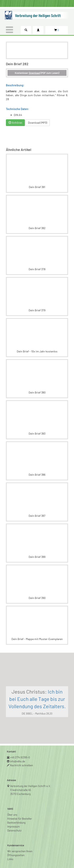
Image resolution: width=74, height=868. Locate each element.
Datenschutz (14, 830)
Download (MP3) (38, 123)
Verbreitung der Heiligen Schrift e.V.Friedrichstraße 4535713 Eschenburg (30, 790)
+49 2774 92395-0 (20, 757)
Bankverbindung (16, 823)
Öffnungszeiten (16, 855)
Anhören (15, 123)
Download (34, 73)
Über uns (12, 815)
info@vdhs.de (18, 761)
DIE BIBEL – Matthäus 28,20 (37, 714)
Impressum (14, 827)
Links (10, 859)
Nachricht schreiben (22, 765)
